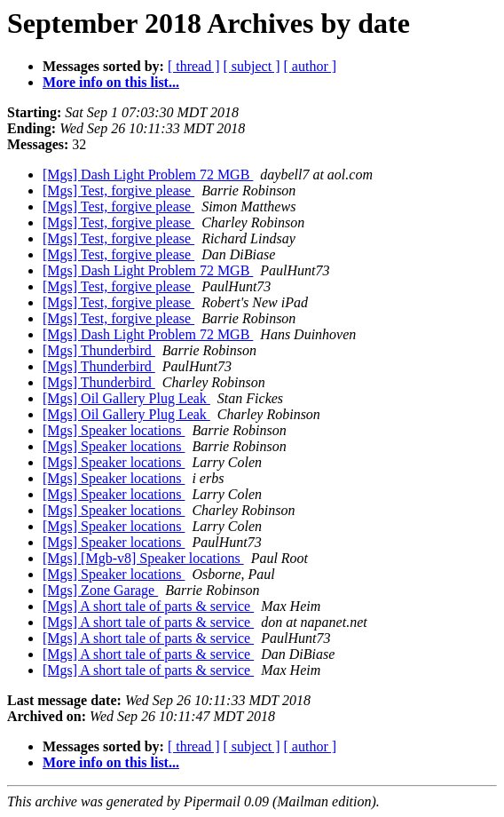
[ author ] (311, 66)
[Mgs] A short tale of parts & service (148, 606)
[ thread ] (194, 66)
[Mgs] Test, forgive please (118, 190)
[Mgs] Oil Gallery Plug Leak (126, 398)
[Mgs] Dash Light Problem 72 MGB (148, 175)
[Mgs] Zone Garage (100, 590)
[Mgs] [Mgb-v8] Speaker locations (143, 558)
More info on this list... (111, 82)
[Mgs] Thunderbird (99, 350)
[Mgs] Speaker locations (114, 430)
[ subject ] (252, 66)
